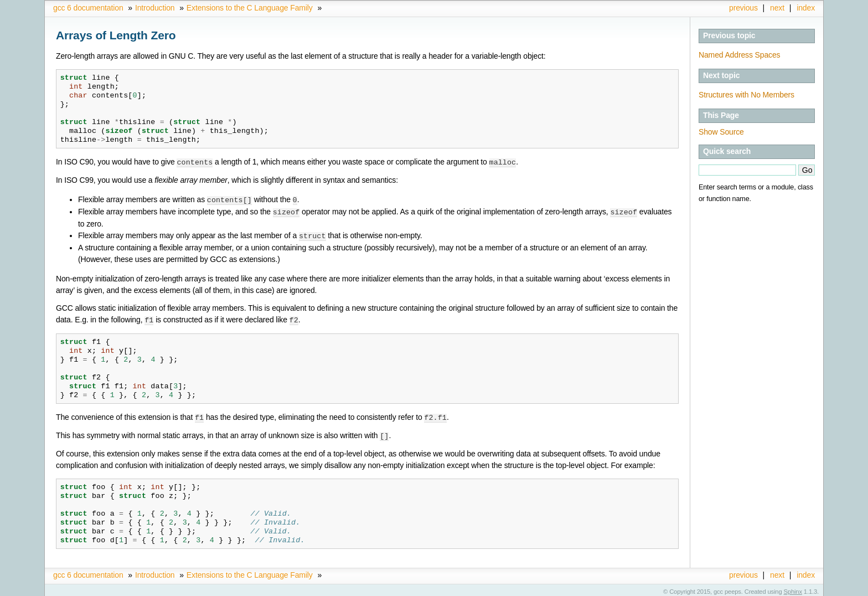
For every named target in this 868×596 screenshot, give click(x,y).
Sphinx (793, 588)
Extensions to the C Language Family (250, 8)
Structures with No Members (746, 95)
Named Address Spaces (739, 55)
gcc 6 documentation (88, 8)
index (806, 8)
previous (743, 8)
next (777, 8)
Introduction (155, 8)
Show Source (721, 132)
